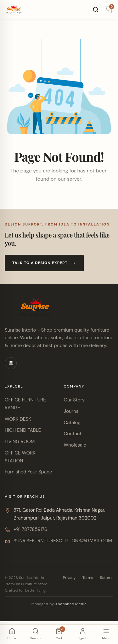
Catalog (72, 423)
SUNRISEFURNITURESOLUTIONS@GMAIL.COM (63, 541)
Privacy (69, 578)
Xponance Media (71, 604)
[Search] (96, 9)
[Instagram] (11, 363)
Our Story (74, 400)
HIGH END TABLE (23, 430)
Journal (72, 411)
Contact (73, 434)
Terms (88, 578)
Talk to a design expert (44, 263)
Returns (107, 578)
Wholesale (75, 445)
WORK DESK (18, 419)
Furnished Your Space (28, 472)
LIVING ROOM (20, 442)
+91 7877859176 (30, 529)
